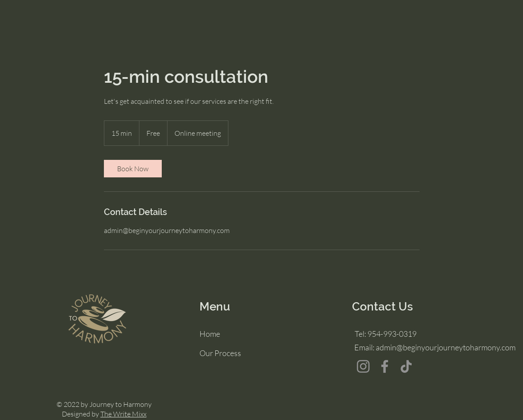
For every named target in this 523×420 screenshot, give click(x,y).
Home (210, 334)
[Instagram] (363, 366)
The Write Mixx (123, 414)
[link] (133, 169)
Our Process (220, 353)
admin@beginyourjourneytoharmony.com (446, 347)
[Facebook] (385, 366)
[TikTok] (406, 366)
